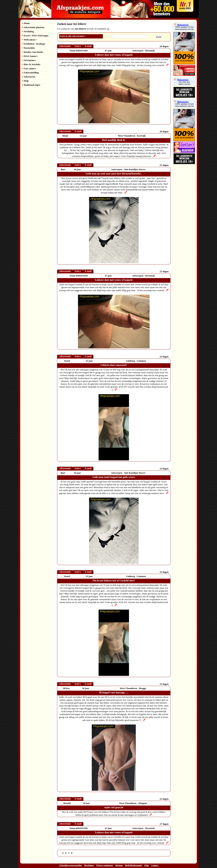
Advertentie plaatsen (33, 27)
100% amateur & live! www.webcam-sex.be (185, 28)
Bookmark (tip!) (31, 85)
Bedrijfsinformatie (134, 865)
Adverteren (29, 77)
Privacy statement (105, 865)
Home (26, 23)
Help (25, 81)
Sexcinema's (29, 60)
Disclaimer (89, 865)
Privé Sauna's (30, 56)
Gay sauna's (29, 68)
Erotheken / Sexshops (34, 44)
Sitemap (119, 865)
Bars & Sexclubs (31, 64)
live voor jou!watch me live (185, 83)
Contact (155, 865)
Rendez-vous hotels (32, 52)
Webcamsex (30, 40)
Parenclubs (28, 48)
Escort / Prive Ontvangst (35, 36)
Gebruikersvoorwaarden (71, 865)
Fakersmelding (30, 73)
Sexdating (28, 31)
